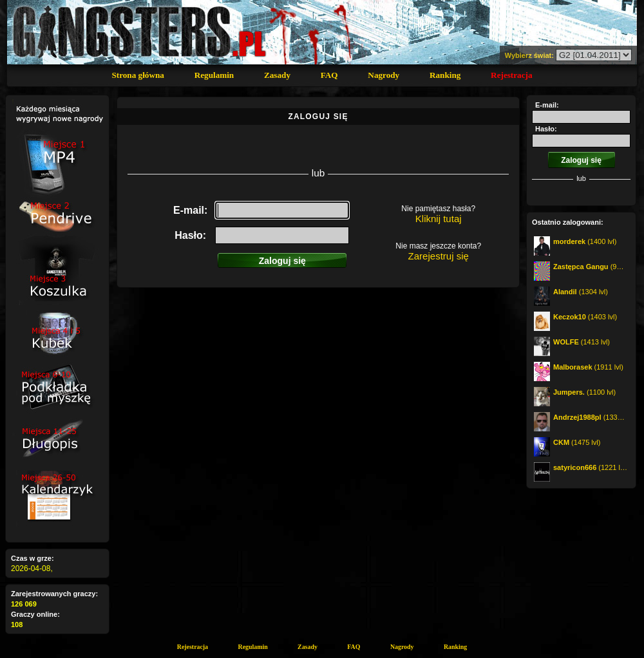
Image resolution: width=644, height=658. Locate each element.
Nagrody (384, 75)
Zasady (277, 75)
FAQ (329, 75)
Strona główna (137, 75)
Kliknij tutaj (439, 219)
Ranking (445, 75)
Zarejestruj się (439, 256)
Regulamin (214, 75)
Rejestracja (511, 75)
